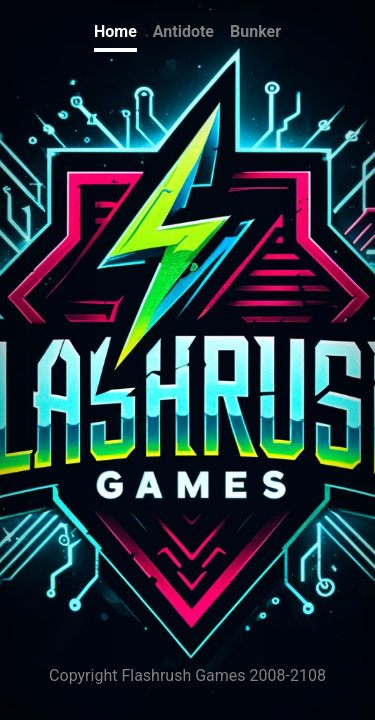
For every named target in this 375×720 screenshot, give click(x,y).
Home (115, 31)
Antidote (183, 31)
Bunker (255, 31)
